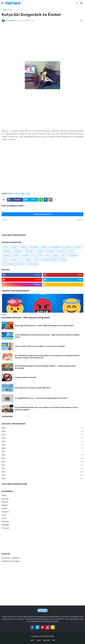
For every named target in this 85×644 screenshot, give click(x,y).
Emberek (5, 502)
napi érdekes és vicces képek (13, 264)
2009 (42, 479)
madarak (14, 260)
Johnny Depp (32, 264)
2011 (42, 472)
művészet (29, 251)
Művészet (5, 521)
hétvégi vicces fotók (49, 260)
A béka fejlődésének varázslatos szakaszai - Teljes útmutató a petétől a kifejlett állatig (47, 336)
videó (28, 193)
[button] (3, 3)
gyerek (56, 256)
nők (40, 256)
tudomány (51, 251)
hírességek (73, 256)
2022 (42, 442)
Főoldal (4, 10)
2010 (42, 475)
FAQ (54, 640)
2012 (42, 469)
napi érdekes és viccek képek (61, 247)
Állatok (4, 495)
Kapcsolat (46, 640)
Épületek (5, 505)
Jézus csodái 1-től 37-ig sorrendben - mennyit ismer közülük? (40, 346)
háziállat (26, 256)
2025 (42, 432)
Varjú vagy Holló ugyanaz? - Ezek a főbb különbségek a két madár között (44, 326)
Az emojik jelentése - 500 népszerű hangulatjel (26, 318)
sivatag (63, 260)
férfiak (28, 260)
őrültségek (18, 251)
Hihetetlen (5, 512)
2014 (42, 462)
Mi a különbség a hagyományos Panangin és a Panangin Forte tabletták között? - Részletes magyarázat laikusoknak (48, 357)
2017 (42, 452)
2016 (42, 455)
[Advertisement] (42, 43)
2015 (42, 458)
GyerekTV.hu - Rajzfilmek (11, 558)
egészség (7, 251)
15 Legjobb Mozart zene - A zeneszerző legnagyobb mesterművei (41, 398)
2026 (42, 428)
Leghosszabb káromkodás (26, 377)
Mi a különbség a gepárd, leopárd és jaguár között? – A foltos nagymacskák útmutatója (45, 367)
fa (22, 260)
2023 (42, 438)
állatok (10, 10)
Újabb (5, 220)
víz (34, 256)
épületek (6, 256)
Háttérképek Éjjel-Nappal (11, 561)
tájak (37, 260)
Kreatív (4, 518)
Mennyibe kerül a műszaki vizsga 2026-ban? (33, 388)
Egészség (5, 499)
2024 (42, 435)
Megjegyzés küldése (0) (42, 214)
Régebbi (79, 220)
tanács (71, 251)
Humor (4, 515)
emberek (24, 247)
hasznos (62, 251)
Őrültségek (5, 525)
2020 (42, 448)
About (39, 640)
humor (17, 193)
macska (16, 256)
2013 (42, 465)
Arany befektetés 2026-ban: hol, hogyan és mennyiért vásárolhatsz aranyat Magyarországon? (46, 408)
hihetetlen (40, 251)
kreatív (14, 247)
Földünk (78, 247)
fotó (64, 256)
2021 (42, 445)
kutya (22, 193)
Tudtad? (51, 636)
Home (32, 640)
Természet (5, 528)
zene (5, 260)
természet (34, 247)
